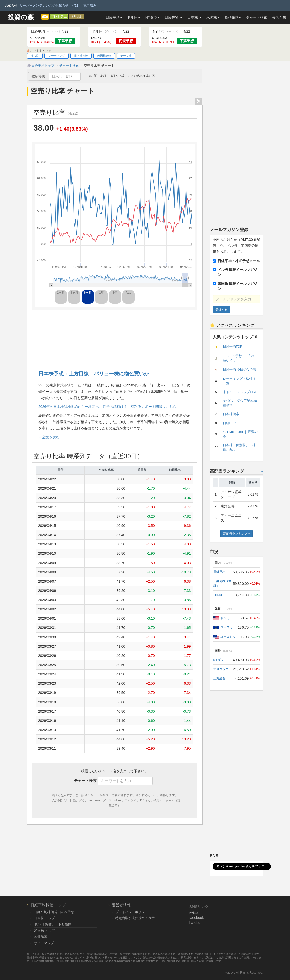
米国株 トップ (44, 930)
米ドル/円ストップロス (240, 392)
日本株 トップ (44, 918)
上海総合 (219, 678)
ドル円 (225, 618)
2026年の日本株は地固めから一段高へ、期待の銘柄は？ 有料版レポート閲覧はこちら (107, 407)
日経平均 (219, 572)
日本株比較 (81, 56)
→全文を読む (49, 437)
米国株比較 (104, 56)
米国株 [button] (213, 17)
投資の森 (21, 17)
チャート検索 (257, 17)
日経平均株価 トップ (48, 905)
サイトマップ (44, 943)
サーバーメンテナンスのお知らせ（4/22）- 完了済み (58, 5)
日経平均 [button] (114, 17)
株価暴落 (41, 937)
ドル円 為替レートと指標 (53, 924)
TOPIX (218, 595)
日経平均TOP (233, 347)
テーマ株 (126, 56)
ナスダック (221, 669)
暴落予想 (279, 17)
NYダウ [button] (152, 17)
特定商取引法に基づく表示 (135, 918)
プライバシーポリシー (132, 912)
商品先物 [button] (233, 17)
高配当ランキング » (236, 534)
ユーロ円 (226, 627)
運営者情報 (121, 905)
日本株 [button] (194, 17)
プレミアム (59, 17)
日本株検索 (231, 414)
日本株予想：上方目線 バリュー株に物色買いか (94, 374)
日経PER (229, 423)
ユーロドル (228, 637)
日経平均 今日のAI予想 (239, 370)
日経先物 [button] (173, 17)
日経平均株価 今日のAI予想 (54, 912)
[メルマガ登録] (45, 16)
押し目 (77, 17)
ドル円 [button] (134, 17)
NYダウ (219, 660)
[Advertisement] (115, 335)
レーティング (57, 56)
